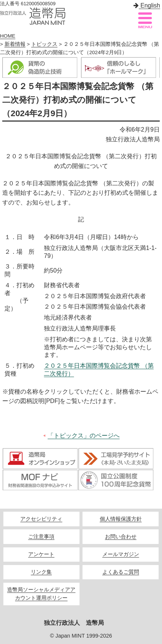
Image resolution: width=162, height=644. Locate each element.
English (147, 5)
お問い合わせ (121, 537)
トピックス (44, 44)
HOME (8, 36)
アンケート (41, 554)
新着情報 (15, 44)
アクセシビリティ (41, 519)
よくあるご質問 (121, 572)
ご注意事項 (41, 537)
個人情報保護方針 (121, 519)
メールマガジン (121, 554)
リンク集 (41, 572)
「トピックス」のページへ (84, 436)
